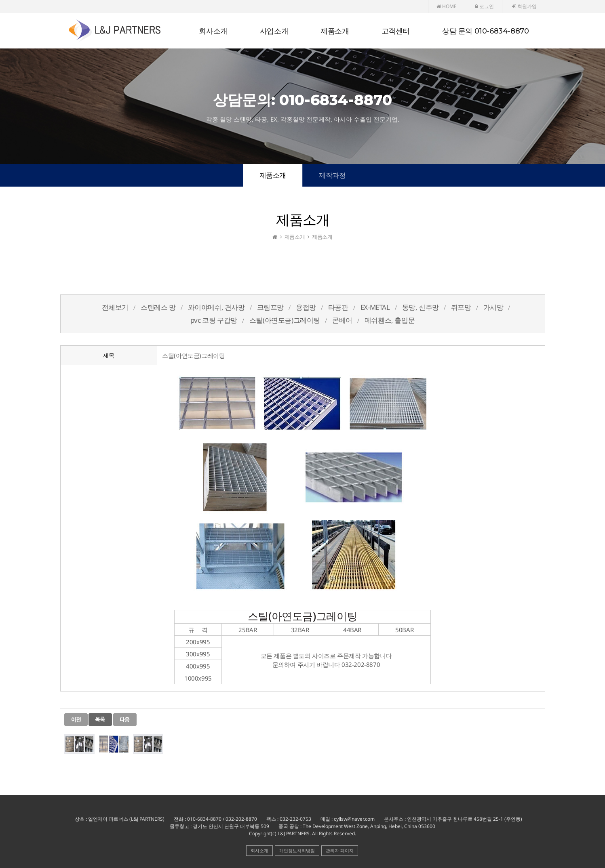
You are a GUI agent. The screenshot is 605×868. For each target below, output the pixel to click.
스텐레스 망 (158, 307)
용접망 (306, 307)
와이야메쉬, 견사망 (216, 307)
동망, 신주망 (421, 307)
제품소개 (335, 31)
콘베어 (342, 320)
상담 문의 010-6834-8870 (485, 31)
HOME (447, 6)
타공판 (338, 307)
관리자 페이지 (340, 850)
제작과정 (332, 175)
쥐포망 (461, 307)
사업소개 (274, 31)
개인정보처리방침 (297, 850)
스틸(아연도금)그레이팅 (285, 320)
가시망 (493, 307)
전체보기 (115, 307)
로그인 (484, 6)
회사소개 (213, 31)
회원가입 (524, 6)
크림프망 (270, 307)
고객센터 (396, 31)
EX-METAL (375, 307)
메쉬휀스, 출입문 (390, 320)
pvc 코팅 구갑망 (214, 320)
